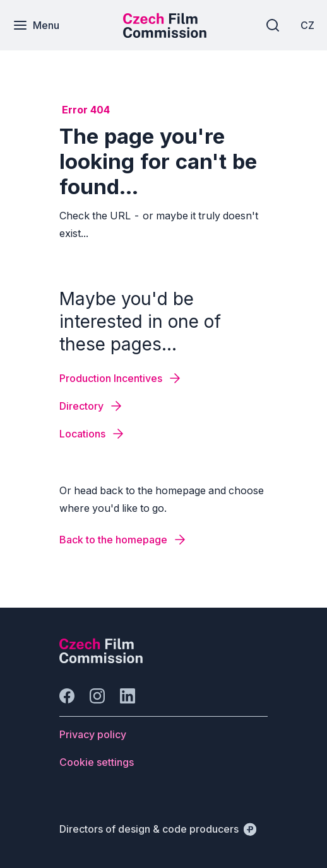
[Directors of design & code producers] (158, 829)
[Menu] (36, 25)
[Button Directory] (92, 406)
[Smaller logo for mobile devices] (165, 34)
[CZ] (307, 25)
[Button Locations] (92, 434)
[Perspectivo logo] (101, 659)
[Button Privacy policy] (93, 734)
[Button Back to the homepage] (123, 540)
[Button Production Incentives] (121, 378)
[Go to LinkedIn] (128, 696)
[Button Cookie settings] (97, 762)
